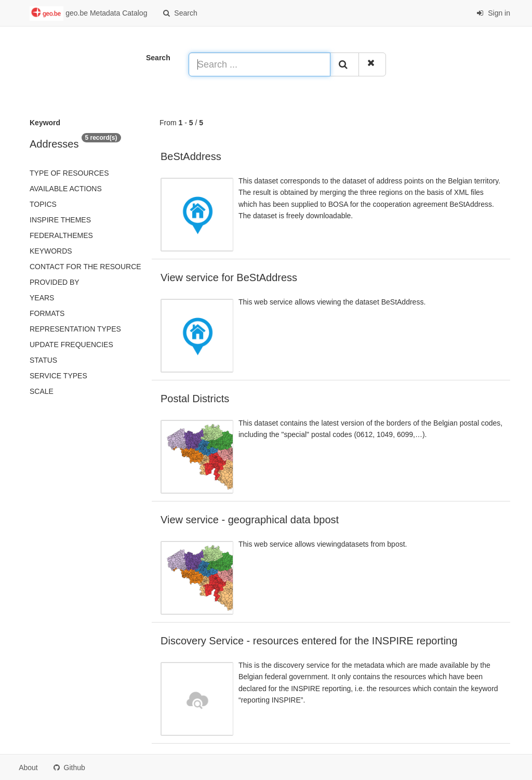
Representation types (75, 329)
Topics (43, 204)
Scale (42, 391)
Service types (58, 376)
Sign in (493, 13)
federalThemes (61, 235)
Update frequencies (71, 345)
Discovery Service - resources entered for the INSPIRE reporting (309, 641)
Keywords (51, 251)
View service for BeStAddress (229, 277)
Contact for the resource (85, 267)
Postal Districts (195, 399)
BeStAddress (191, 156)
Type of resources (69, 173)
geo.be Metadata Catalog (88, 14)
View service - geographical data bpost (250, 520)
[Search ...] (260, 64)
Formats (47, 313)
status (43, 360)
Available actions (66, 189)
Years (42, 298)
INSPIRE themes (60, 220)
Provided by (55, 282)
